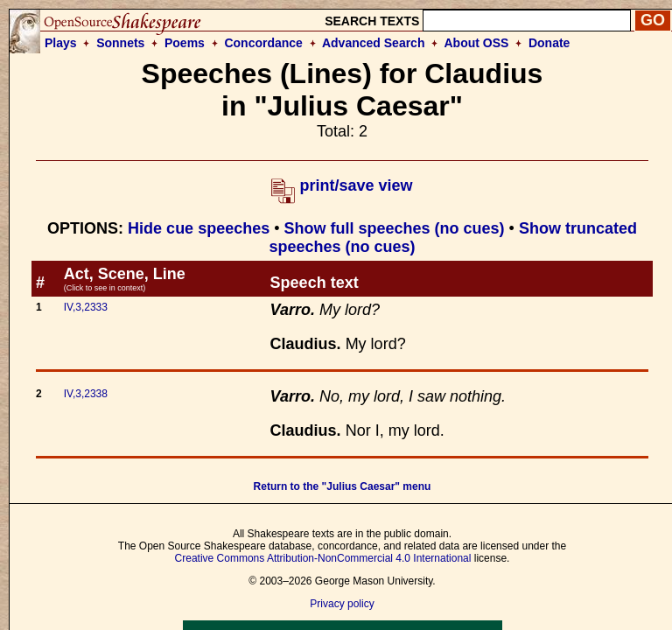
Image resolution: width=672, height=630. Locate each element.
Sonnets (120, 43)
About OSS (477, 43)
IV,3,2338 (86, 394)
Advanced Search (374, 43)
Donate (549, 43)
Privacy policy (342, 604)
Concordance (263, 43)
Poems (185, 43)
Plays (61, 43)
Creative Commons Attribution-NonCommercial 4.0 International (323, 558)
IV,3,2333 (86, 307)
